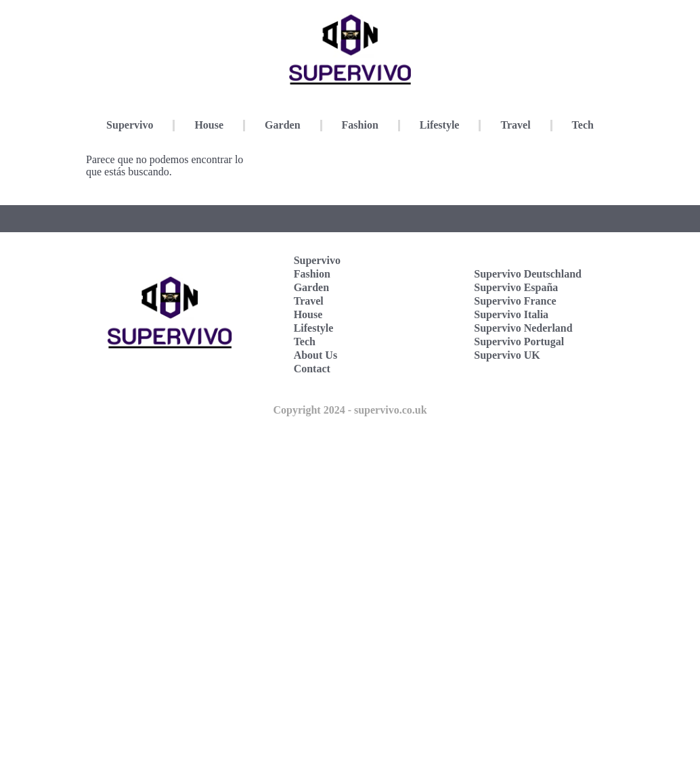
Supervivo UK (507, 355)
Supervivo (130, 125)
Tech (583, 125)
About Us (315, 355)
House (209, 125)
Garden (282, 125)
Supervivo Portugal (519, 342)
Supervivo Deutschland (528, 274)
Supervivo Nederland (523, 328)
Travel (515, 125)
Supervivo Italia (511, 314)
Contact (312, 369)
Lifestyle (440, 125)
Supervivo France (515, 301)
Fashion (360, 125)
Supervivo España (516, 287)
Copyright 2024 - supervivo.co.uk (350, 410)
